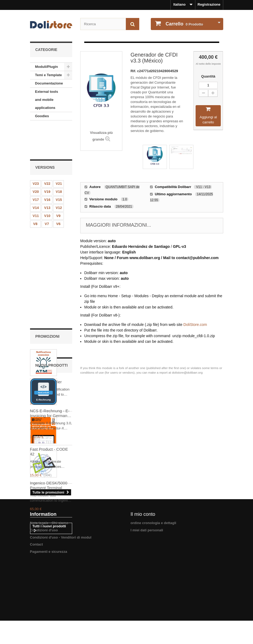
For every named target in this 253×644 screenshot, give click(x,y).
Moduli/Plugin (47, 67)
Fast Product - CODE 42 (49, 329)
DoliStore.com (195, 325)
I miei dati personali (147, 610)
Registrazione (209, 4)
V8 (35, 193)
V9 (58, 185)
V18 (59, 161)
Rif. (134, 71)
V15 (59, 169)
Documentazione (49, 83)
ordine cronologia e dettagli (153, 603)
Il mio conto (143, 594)
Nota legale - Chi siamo (49, 603)
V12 (59, 177)
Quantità (208, 76)
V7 (47, 193)
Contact (36, 624)
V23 (36, 153)
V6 (58, 193)
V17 (36, 169)
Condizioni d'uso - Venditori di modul (61, 617)
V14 (36, 177)
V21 (59, 153)
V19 (47, 161)
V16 (47, 169)
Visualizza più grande (101, 136)
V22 (47, 153)
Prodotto (184, 24)
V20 (36, 161)
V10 (47, 185)
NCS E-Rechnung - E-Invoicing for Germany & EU (50, 437)
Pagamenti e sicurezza (49, 631)
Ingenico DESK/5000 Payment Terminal (49, 509)
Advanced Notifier (46, 259)
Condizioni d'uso (44, 610)
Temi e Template (49, 75)
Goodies (42, 116)
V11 (36, 185)
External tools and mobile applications (47, 100)
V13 (47, 177)
